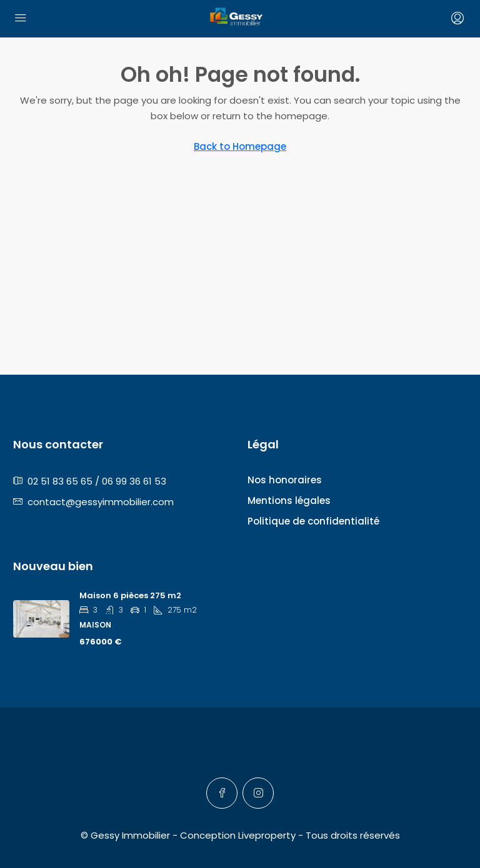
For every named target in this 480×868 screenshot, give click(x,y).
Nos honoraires (285, 480)
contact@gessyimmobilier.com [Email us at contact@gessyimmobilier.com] (101, 502)
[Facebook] (222, 793)
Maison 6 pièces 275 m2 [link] (130, 595)
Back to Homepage (240, 146)
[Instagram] (258, 793)
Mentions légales (289, 501)
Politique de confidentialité (313, 521)
